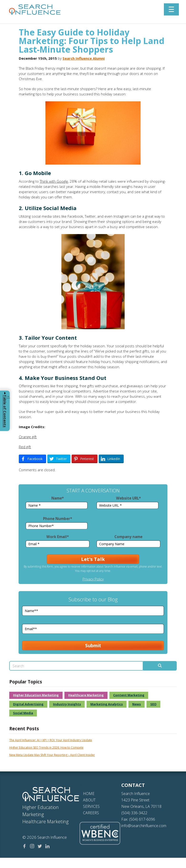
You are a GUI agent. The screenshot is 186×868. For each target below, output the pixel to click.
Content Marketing (129, 581)
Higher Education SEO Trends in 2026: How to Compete (46, 633)
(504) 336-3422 (134, 699)
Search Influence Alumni (84, 58)
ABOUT (89, 686)
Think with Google (54, 181)
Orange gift (28, 437)
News (137, 590)
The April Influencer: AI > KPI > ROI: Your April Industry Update (51, 626)
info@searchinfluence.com (144, 711)
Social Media (23, 599)
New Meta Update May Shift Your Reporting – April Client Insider (52, 641)
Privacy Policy (93, 510)
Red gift (25, 447)
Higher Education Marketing (36, 581)
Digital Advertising (28, 590)
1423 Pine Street (135, 686)
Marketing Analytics (107, 590)
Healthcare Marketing (86, 581)
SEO (153, 590)
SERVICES (91, 692)
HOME (89, 679)
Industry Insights (67, 590)
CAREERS (91, 699)
